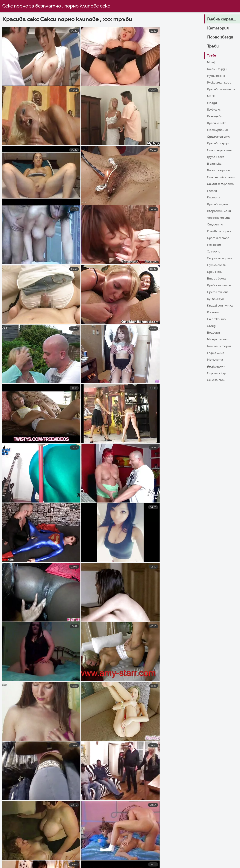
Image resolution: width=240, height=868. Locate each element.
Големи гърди (217, 69)
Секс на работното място (222, 178)
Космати (214, 313)
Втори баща (216, 279)
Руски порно (216, 76)
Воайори (213, 333)
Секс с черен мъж (219, 150)
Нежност (214, 245)
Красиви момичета (221, 90)
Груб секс (214, 110)
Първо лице (216, 353)
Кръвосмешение (219, 286)
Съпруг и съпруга (220, 258)
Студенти (215, 225)
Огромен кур (216, 373)
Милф (211, 63)
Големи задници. (219, 171)
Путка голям (217, 265)
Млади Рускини (218, 340)
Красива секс (217, 123)
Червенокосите (219, 218)
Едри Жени (215, 272)
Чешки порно (217, 367)
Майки (212, 96)
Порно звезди (221, 37)
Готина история (219, 346)
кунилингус (215, 299)
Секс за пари (216, 380)
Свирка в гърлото (220, 184)
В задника (214, 164)
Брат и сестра (218, 238)
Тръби (213, 46)
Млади (212, 103)
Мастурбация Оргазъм (217, 131)
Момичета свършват (215, 361)
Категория (219, 28)
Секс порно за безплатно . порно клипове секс (56, 6)
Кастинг (213, 198)
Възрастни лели (219, 211)
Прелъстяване (218, 292)
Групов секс (216, 157)
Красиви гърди (218, 144)
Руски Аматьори (219, 83)
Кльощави (214, 117)
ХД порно (214, 252)
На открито (216, 319)
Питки (212, 191)
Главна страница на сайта (224, 19)
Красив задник (218, 204)
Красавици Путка (220, 306)
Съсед (211, 326)
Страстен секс (218, 137)
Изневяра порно (219, 231)
